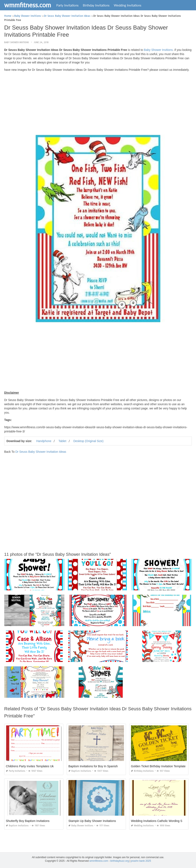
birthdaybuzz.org (120, 861)
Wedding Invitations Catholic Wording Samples (161, 821)
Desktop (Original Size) (88, 441)
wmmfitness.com (28, 5)
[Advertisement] (98, 104)
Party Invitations (67, 5)
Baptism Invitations (80, 771)
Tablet (62, 441)
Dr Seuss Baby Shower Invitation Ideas (41, 452)
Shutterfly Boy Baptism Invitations (28, 821)
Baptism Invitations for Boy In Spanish (93, 766)
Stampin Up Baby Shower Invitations (92, 821)
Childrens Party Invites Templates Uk (30, 766)
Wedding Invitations (128, 5)
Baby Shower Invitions (17, 42)
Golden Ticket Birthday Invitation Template (158, 766)
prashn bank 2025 (141, 861)
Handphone (44, 441)
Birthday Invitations (96, 5)
